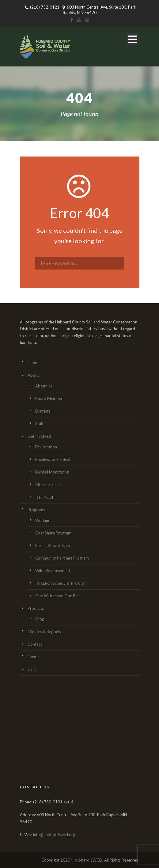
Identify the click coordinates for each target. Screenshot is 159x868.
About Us (44, 386)
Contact (35, 644)
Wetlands (44, 520)
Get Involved (39, 436)
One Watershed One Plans (59, 596)
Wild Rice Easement (53, 571)
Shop (40, 619)
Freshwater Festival (53, 459)
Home (33, 363)
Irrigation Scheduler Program (61, 583)
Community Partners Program (62, 558)
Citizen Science (48, 485)
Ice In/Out (44, 497)
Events (34, 657)
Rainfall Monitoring (52, 472)
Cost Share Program (53, 533)
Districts (43, 411)
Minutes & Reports (44, 632)
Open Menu (133, 39)
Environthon (46, 447)
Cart (32, 669)
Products (36, 608)
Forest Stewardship (53, 545)
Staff (39, 424)
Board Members (50, 398)
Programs (36, 510)
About (33, 375)
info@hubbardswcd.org (54, 835)
